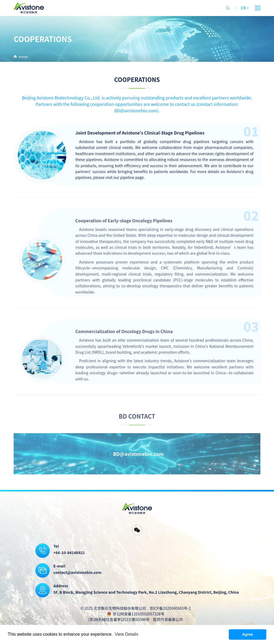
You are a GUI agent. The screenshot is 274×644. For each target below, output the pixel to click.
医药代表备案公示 (168, 619)
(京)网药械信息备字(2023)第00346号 (119, 619)
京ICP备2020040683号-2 (170, 608)
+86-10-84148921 (69, 552)
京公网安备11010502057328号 (139, 614)
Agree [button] (248, 634)
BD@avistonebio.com (138, 462)
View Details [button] (127, 634)
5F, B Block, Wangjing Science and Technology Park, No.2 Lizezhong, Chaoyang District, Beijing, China (146, 592)
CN (245, 8)
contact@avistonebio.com (77, 572)
